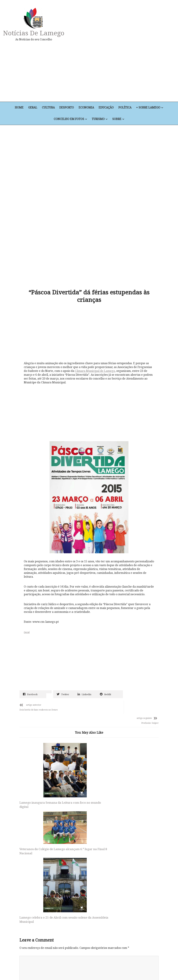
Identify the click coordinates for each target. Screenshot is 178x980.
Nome (25, 838)
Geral (32, 108)
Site (22, 883)
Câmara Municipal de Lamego (96, 324)
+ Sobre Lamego (149, 108)
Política (126, 108)
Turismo (98, 119)
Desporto (67, 108)
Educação (107, 108)
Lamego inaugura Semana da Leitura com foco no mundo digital (40, 748)
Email (24, 861)
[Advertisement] (116, 71)
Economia (86, 108)
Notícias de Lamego (34, 33)
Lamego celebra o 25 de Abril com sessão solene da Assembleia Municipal (134, 748)
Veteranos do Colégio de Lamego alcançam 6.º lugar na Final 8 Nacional (88, 726)
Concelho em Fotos (69, 119)
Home (18, 108)
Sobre (117, 119)
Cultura (48, 108)
